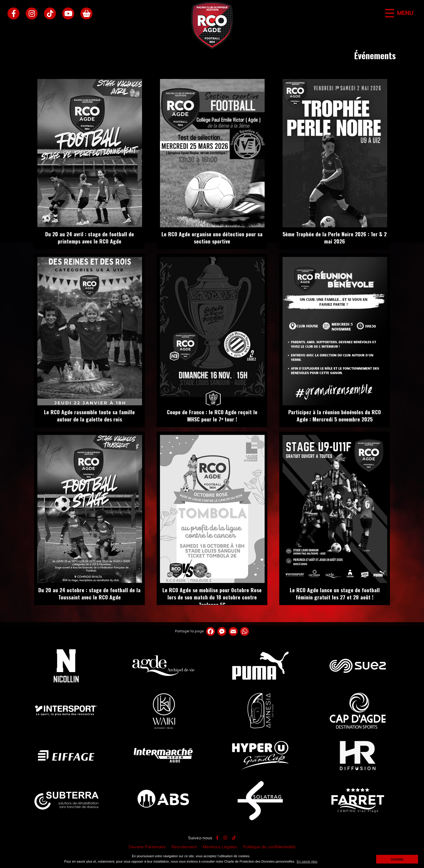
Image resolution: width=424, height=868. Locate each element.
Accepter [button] (397, 859)
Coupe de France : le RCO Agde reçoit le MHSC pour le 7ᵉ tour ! (212, 416)
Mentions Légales (220, 847)
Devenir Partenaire (147, 847)
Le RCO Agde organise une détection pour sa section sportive (212, 238)
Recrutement (184, 847)
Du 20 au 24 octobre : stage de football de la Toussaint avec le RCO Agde (89, 594)
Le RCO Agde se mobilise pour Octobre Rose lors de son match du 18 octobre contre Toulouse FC (212, 597)
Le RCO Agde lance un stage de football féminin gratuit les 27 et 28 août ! (335, 594)
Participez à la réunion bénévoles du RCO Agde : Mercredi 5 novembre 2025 (335, 416)
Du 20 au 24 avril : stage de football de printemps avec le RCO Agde (90, 238)
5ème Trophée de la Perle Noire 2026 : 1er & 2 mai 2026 (335, 238)
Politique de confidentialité (269, 847)
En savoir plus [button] (307, 861)
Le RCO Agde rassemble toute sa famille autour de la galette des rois (89, 416)
